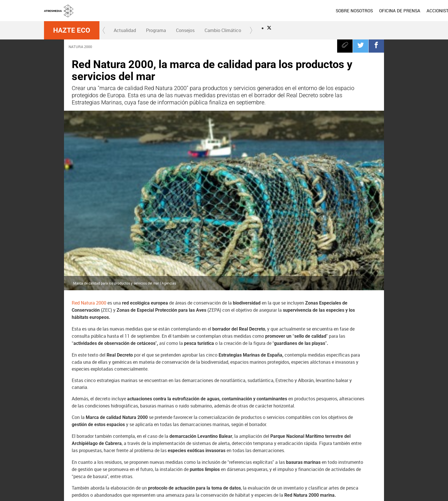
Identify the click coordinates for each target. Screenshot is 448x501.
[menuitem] (273, 11)
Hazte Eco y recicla (185, 417)
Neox (226, 462)
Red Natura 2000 (89, 130)
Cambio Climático (223, 30)
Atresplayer (370, 462)
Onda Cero (306, 462)
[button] (104, 30)
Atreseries (286, 462)
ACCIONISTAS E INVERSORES (375, 11)
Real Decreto (88, 417)
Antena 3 (187, 462)
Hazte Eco (72, 30)
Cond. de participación (345, 486)
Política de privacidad (277, 486)
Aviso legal (250, 486)
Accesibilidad (297, 493)
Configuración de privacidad (263, 493)
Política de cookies (310, 486)
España (83, 432)
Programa (156, 30)
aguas (108, 432)
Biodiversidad (340, 417)
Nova (246, 462)
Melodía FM (346, 462)
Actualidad (125, 30)
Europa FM (326, 462)
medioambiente (139, 432)
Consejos (185, 30)
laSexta (207, 462)
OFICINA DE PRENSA (319, 11)
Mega (266, 462)
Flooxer (394, 462)
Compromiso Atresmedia (133, 417)
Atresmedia (64, 462)
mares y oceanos (228, 417)
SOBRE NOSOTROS (273, 11)
